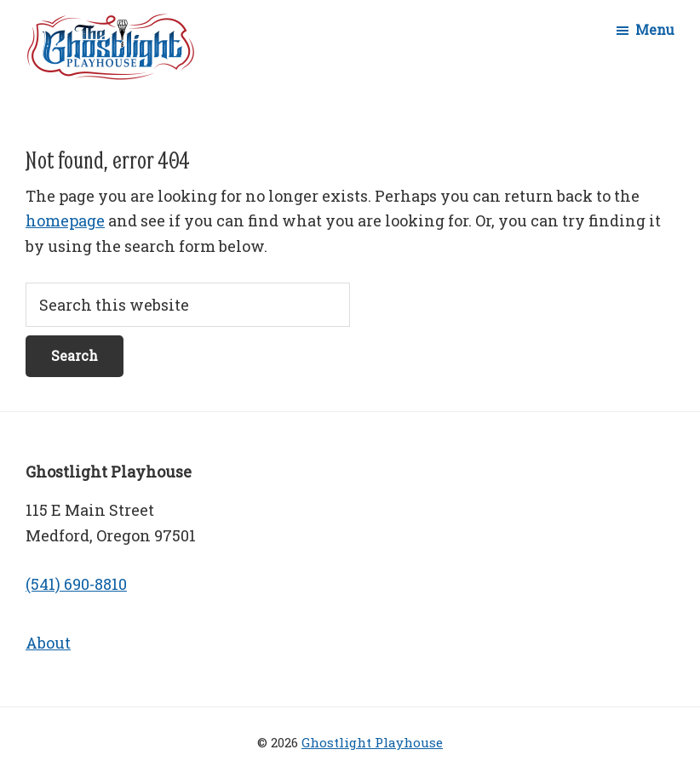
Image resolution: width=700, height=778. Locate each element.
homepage (65, 220)
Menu (655, 29)
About (48, 643)
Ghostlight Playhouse (372, 742)
